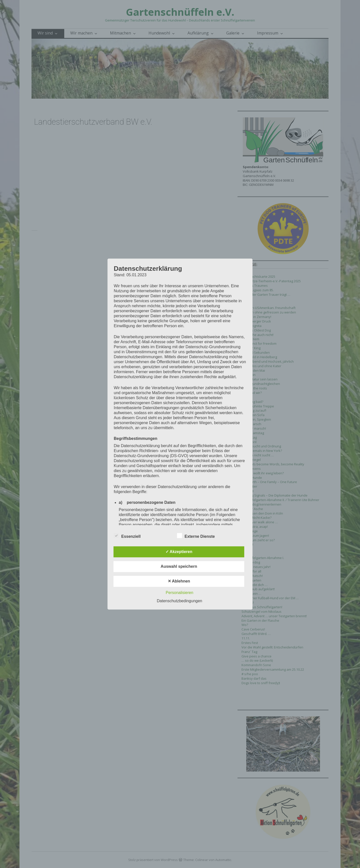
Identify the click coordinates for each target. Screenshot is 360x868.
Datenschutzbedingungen (179, 601)
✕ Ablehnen (179, 581)
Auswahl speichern (179, 566)
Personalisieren (179, 593)
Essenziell (127, 536)
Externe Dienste (196, 536)
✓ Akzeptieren (179, 552)
